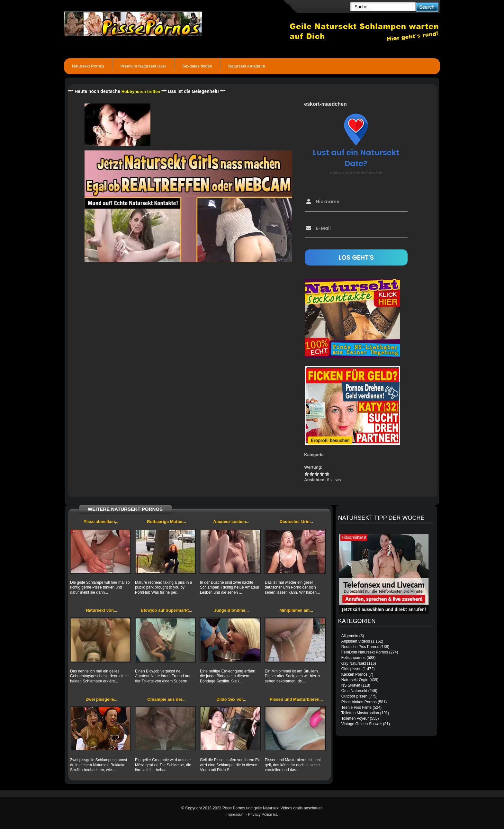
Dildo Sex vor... (231, 699)
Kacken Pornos (354, 674)
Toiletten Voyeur (355, 718)
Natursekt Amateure (247, 66)
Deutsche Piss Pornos (360, 647)
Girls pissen (351, 669)
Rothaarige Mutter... (166, 522)
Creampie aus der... (166, 699)
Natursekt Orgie (355, 680)
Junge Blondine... (231, 610)
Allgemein (350, 636)
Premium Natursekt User (143, 66)
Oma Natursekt (354, 691)
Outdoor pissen (354, 696)
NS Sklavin (351, 685)
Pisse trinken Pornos (359, 702)
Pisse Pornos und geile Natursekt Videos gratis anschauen (273, 808)
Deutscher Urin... (296, 522)
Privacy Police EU (263, 815)
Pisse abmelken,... (102, 522)
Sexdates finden (197, 66)
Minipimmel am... (296, 610)
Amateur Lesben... (232, 522)
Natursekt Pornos (88, 66)
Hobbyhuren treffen (141, 91)
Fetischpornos (353, 658)
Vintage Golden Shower (362, 724)
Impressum (235, 815)
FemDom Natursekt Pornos (365, 652)
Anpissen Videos (356, 641)
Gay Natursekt (354, 663)
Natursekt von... (102, 610)
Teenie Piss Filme (356, 707)
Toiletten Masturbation (360, 713)
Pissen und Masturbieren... (296, 699)
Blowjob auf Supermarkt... (166, 610)
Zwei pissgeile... (101, 699)
